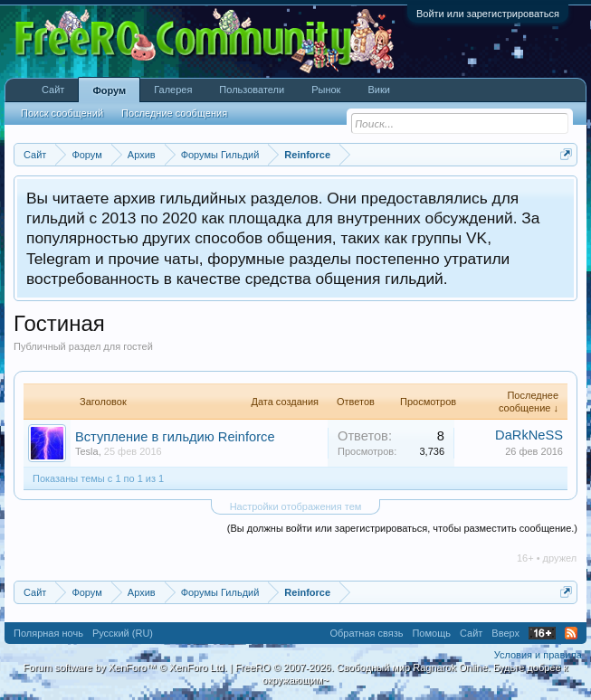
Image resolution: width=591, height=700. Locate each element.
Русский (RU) (123, 633)
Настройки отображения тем (296, 506)
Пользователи (252, 90)
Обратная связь (366, 633)
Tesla (87, 451)
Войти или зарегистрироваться (488, 14)
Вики (378, 90)
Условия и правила (538, 655)
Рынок (326, 90)
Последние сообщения (174, 113)
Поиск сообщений (62, 113)
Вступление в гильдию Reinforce (175, 437)
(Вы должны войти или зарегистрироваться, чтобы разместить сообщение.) (402, 528)
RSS (571, 633)
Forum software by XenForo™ (125, 667)
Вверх (505, 633)
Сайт (53, 90)
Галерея (173, 90)
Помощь (431, 633)
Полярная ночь (48, 633)
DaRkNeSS (529, 435)
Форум (109, 90)
